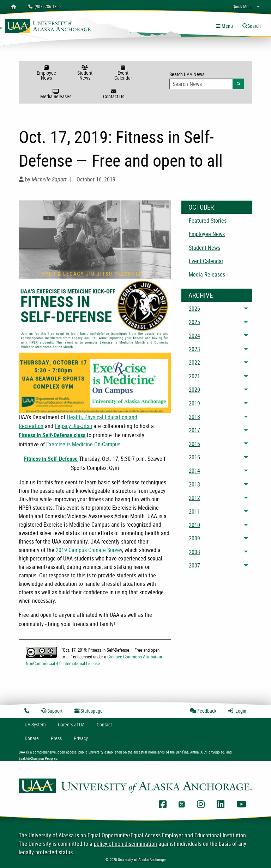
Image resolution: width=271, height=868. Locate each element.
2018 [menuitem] (194, 417)
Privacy (81, 738)
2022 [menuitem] (194, 362)
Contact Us (113, 94)
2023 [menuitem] (194, 349)
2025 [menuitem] (194, 322)
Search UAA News (207, 80)
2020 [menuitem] (194, 390)
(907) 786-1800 (44, 6)
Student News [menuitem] (204, 248)
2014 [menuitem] (194, 471)
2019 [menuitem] (194, 403)
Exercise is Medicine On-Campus (83, 444)
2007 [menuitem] (194, 565)
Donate (32, 738)
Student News (85, 73)
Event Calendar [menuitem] (206, 261)
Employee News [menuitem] (207, 234)
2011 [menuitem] (194, 512)
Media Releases (56, 94)
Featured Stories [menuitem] (208, 221)
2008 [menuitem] (194, 552)
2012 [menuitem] (194, 498)
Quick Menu (243, 6)
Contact (104, 724)
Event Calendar (123, 73)
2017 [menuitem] (194, 430)
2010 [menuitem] (194, 525)
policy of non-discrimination (125, 844)
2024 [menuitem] (194, 336)
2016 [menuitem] (194, 444)
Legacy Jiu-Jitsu (73, 426)
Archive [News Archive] (201, 295)
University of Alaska (51, 835)
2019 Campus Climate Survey (89, 550)
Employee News (46, 73)
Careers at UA (71, 724)
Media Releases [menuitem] (207, 274)
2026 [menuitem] (194, 309)
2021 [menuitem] (194, 376)
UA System (35, 724)
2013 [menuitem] (194, 484)
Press (56, 738)
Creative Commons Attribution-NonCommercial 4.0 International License (94, 660)
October (201, 207)
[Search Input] (201, 84)
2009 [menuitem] (194, 538)
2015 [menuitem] (194, 457)
